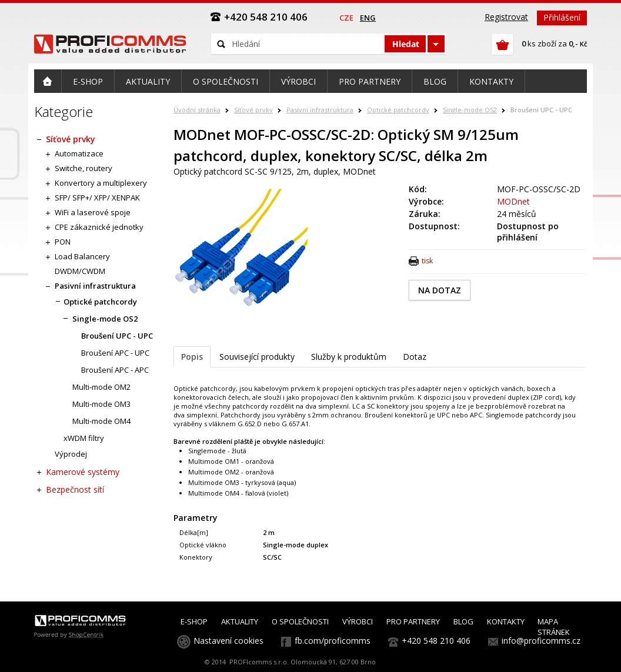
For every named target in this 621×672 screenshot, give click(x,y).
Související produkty (257, 357)
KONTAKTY (506, 621)
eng (368, 18)
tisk (427, 261)
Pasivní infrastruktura (320, 110)
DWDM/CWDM (80, 271)
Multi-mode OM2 (101, 387)
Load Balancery (82, 256)
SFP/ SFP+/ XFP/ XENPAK (97, 198)
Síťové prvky (253, 110)
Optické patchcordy (398, 110)
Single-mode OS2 (470, 110)
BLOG (463, 621)
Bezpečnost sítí (75, 489)
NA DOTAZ (440, 290)
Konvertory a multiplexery (101, 183)
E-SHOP (194, 621)
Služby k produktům (349, 357)
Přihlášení (562, 17)
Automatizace (79, 153)
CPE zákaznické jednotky (99, 227)
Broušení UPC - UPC (541, 110)
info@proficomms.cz (541, 641)
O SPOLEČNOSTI (300, 621)
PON (63, 242)
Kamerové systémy (83, 472)
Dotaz (415, 357)
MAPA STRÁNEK (554, 627)
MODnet (513, 201)
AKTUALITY (240, 621)
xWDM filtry (84, 438)
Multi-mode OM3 (101, 404)
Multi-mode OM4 (101, 421)
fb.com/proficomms (333, 641)
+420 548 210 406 (436, 641)
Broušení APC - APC (115, 370)
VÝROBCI (358, 621)
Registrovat (506, 17)
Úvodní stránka (197, 110)
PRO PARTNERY (413, 621)
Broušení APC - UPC (115, 353)
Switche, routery (84, 168)
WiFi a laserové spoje (93, 212)
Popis (192, 357)
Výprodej (71, 454)
